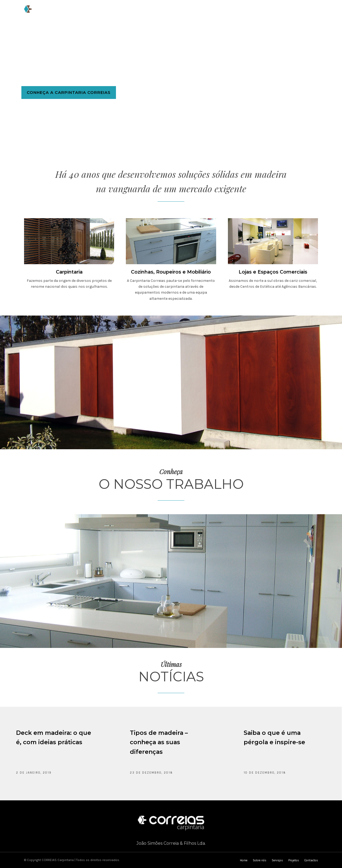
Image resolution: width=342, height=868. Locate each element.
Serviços (163, 13)
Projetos (191, 13)
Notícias (219, 13)
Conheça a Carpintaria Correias (69, 95)
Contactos (277, 13)
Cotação (246, 13)
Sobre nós (135, 13)
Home (109, 13)
